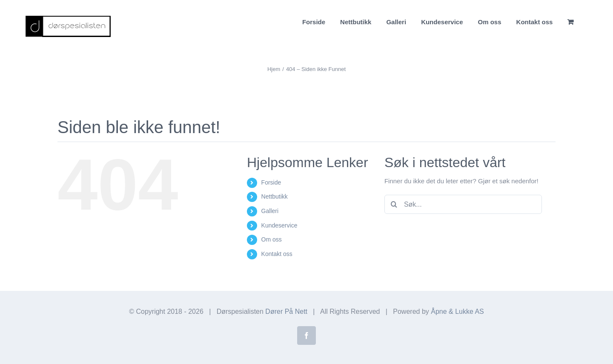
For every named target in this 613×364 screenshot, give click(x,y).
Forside (271, 182)
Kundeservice (279, 225)
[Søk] (394, 204)
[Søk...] (463, 204)
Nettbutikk (275, 196)
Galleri (270, 211)
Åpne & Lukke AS (457, 311)
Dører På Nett (286, 311)
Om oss (272, 239)
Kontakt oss (277, 254)
